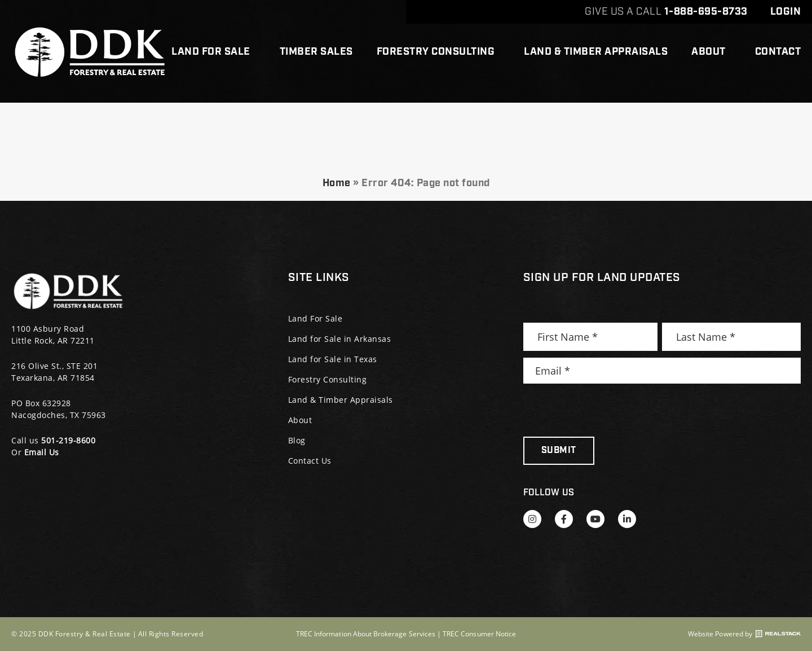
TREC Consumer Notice (479, 634)
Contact (778, 52)
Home (337, 183)
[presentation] (609, 410)
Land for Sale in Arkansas (340, 339)
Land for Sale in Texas (333, 359)
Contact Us (310, 461)
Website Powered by (744, 634)
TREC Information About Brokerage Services (366, 634)
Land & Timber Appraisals (596, 52)
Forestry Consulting (439, 52)
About (711, 52)
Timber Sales (316, 52)
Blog (297, 440)
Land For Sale (214, 52)
